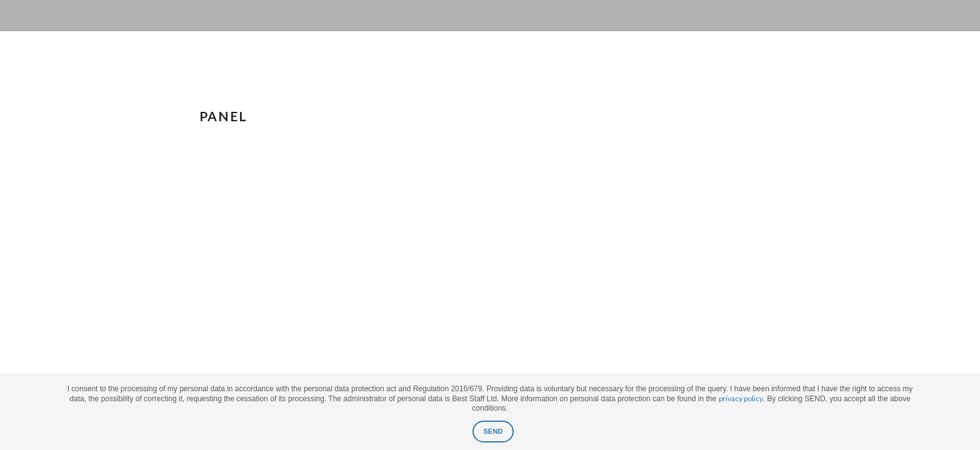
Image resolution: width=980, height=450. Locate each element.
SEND (493, 431)
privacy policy (741, 398)
